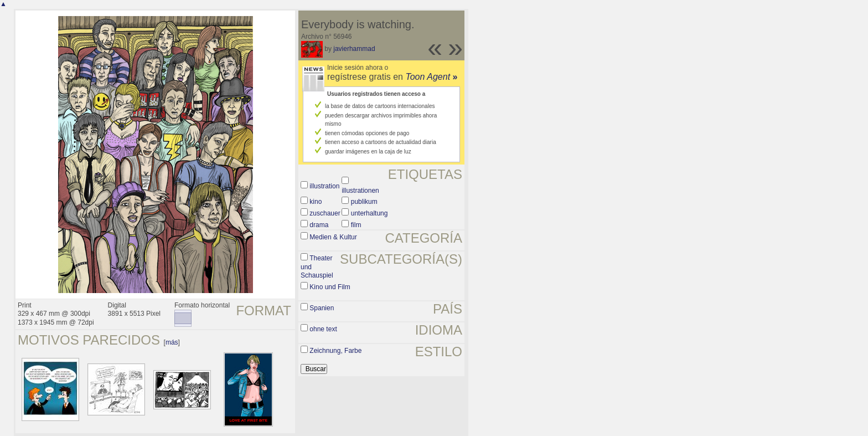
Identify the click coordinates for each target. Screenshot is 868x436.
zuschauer (325, 213)
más (172, 342)
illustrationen (360, 191)
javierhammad (354, 49)
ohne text (323, 329)
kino (316, 202)
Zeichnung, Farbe (335, 351)
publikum (364, 202)
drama (319, 225)
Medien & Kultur (333, 237)
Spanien (322, 308)
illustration (324, 186)
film (356, 225)
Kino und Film (330, 287)
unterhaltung (370, 213)
